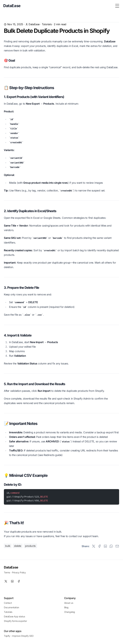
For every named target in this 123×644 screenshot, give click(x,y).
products (30, 546)
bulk (8, 546)
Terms (7, 572)
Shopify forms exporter (15, 621)
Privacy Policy (19, 572)
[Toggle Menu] (117, 6)
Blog (66, 607)
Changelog (70, 612)
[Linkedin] (12, 581)
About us (69, 603)
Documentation (11, 607)
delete (18, 546)
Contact (8, 603)
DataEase (11, 567)
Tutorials (47, 24)
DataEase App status (14, 616)
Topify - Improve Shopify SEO (19, 636)
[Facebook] (19, 581)
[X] (6, 581)
